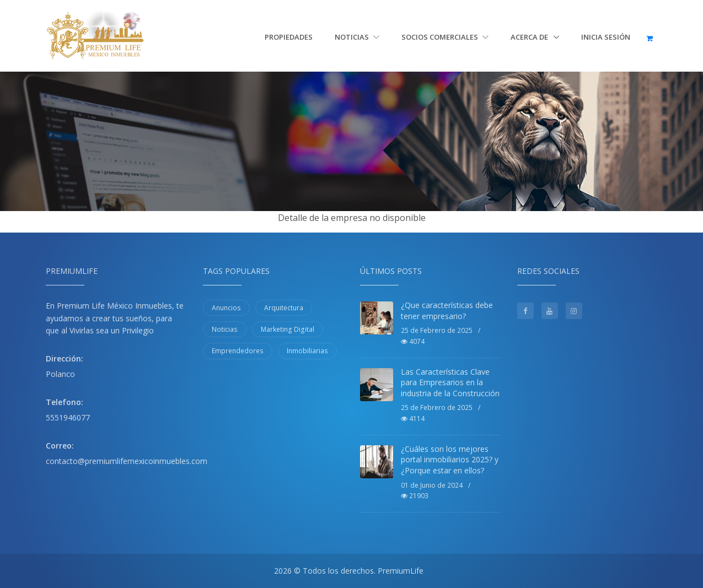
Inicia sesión (606, 37)
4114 (413, 419)
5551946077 (68, 417)
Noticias (357, 37)
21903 (415, 496)
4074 (413, 341)
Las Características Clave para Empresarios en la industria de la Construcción (450, 382)
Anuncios (226, 308)
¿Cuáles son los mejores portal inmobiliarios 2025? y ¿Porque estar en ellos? (450, 460)
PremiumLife (401, 571)
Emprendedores (238, 351)
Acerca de (530, 37)
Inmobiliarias (307, 351)
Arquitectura (284, 308)
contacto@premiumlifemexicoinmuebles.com (127, 461)
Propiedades (289, 37)
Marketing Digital (288, 329)
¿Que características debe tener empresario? (447, 311)
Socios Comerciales (445, 37)
